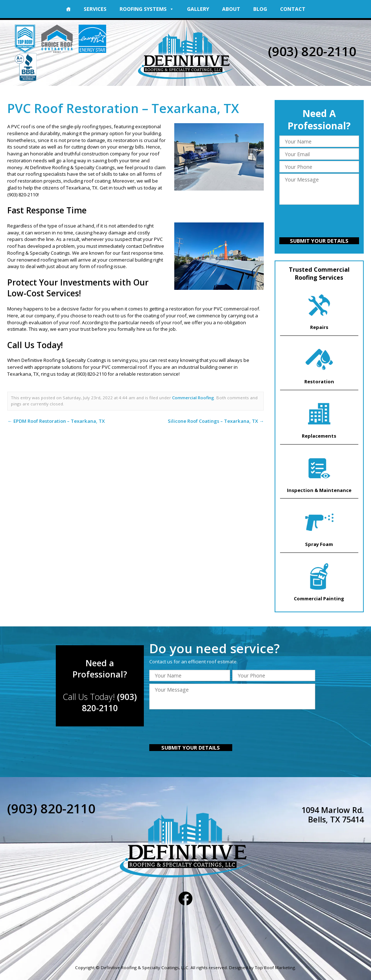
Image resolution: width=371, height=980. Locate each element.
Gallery (198, 9)
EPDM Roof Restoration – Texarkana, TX (56, 421)
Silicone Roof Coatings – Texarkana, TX (216, 421)
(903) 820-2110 (312, 51)
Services (95, 9)
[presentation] (319, 222)
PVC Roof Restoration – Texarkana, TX (123, 108)
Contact (293, 9)
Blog (260, 9)
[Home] (68, 9)
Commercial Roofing (193, 398)
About (231, 9)
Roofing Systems (147, 9)
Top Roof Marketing (275, 967)
